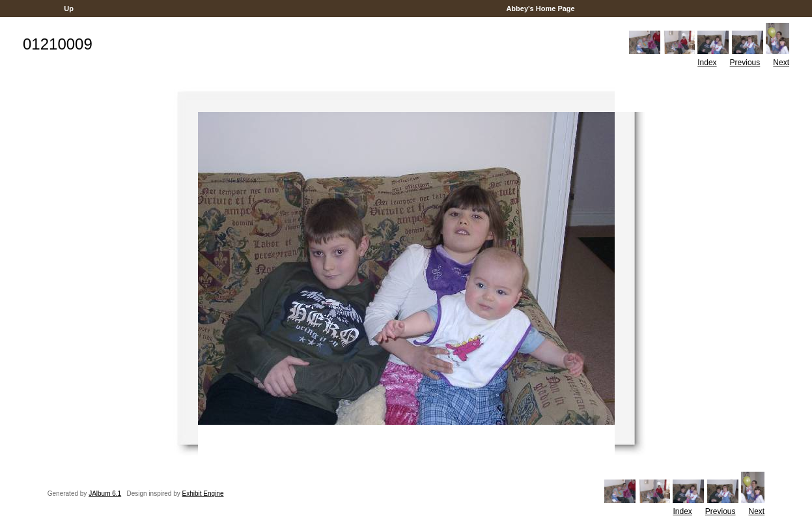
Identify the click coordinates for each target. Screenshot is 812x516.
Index (707, 63)
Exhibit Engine (203, 494)
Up (69, 8)
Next (781, 63)
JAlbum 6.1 (105, 494)
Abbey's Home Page (541, 8)
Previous (745, 63)
